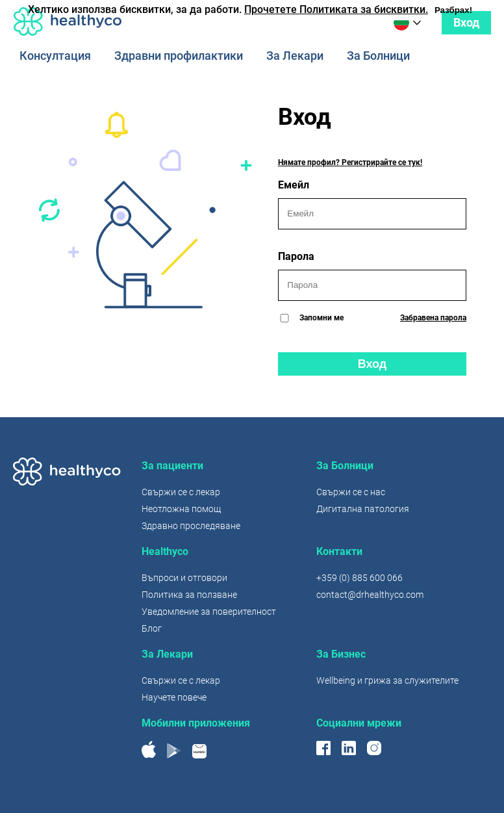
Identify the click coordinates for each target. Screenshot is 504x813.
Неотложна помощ (181, 509)
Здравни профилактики (179, 56)
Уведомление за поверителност (209, 612)
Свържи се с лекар (181, 492)
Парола (372, 276)
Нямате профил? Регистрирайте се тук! (350, 162)
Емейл (372, 204)
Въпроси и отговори (184, 578)
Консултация (55, 56)
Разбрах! (453, 10)
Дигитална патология (363, 509)
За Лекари (295, 56)
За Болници (378, 56)
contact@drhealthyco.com (370, 595)
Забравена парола (433, 318)
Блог (152, 628)
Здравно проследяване (191, 526)
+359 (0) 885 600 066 (359, 578)
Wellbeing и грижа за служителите (387, 680)
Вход (466, 22)
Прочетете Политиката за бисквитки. (336, 9)
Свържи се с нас (351, 492)
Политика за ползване (189, 595)
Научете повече (174, 697)
